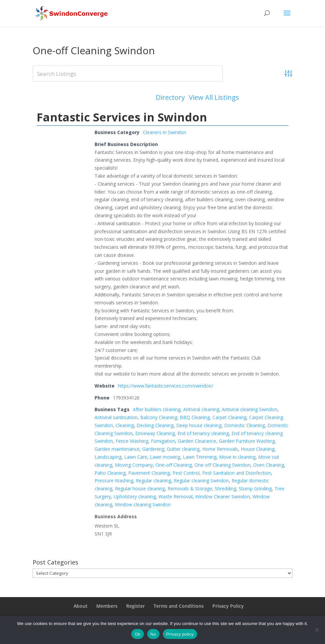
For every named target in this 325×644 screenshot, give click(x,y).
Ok (137, 634)
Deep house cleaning (199, 425)
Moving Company (134, 465)
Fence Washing (132, 441)
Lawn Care (136, 457)
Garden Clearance (197, 441)
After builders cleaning (157, 409)
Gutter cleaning (183, 449)
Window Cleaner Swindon (222, 496)
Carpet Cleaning (229, 417)
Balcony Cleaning (159, 417)
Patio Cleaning (110, 473)
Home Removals (220, 449)
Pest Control (186, 473)
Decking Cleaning (155, 425)
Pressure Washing (114, 481)
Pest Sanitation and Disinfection (237, 473)
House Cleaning (258, 449)
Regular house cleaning (140, 488)
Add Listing (268, 97)
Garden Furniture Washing (247, 441)
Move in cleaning (237, 457)
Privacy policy (180, 634)
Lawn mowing (165, 457)
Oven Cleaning (269, 465)
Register (136, 606)
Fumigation (163, 441)
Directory (170, 97)
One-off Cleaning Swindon (222, 465)
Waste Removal (175, 496)
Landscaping (108, 457)
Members (107, 606)
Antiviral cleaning (201, 409)
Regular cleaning (154, 481)
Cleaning (125, 425)
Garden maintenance (117, 449)
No (153, 634)
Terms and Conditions (179, 606)
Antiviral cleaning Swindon (250, 409)
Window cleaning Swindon (143, 504)
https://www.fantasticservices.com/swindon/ (165, 386)
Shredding (225, 488)
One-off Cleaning (174, 465)
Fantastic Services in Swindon (122, 117)
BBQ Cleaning (195, 417)
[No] (317, 630)
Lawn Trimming (200, 457)
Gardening (153, 449)
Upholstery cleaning (135, 496)
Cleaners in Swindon (164, 132)
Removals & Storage (190, 488)
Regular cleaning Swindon (201, 481)
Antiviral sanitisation (116, 417)
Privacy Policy (228, 606)
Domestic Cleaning (244, 425)
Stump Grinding (255, 488)
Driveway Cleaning (155, 433)
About (81, 606)
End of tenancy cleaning (203, 433)
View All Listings (214, 97)
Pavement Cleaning (149, 473)
